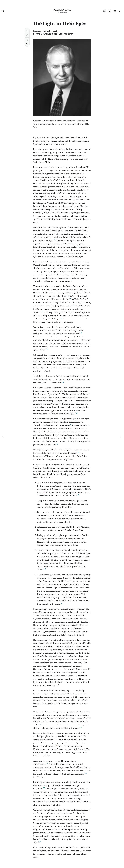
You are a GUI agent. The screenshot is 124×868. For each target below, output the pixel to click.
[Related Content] (114, 11)
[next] (121, 436)
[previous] (3, 436)
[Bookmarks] (110, 11)
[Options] (119, 11)
